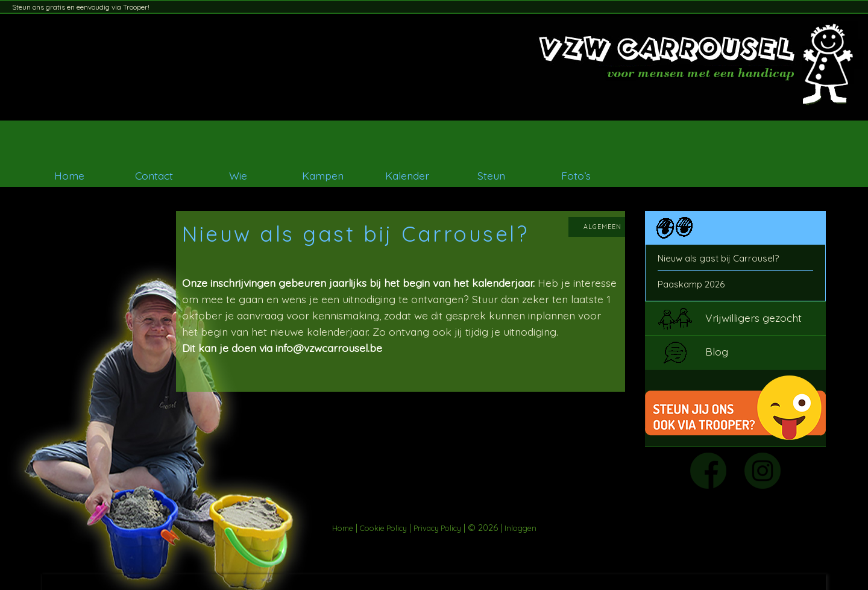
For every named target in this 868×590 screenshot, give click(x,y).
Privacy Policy (437, 528)
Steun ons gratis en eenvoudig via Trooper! (81, 7)
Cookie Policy (383, 528)
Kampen (323, 175)
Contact (154, 175)
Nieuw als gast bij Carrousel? (718, 258)
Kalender (407, 175)
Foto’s (576, 175)
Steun (491, 175)
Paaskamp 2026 (691, 284)
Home (69, 175)
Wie (238, 175)
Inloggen (520, 528)
